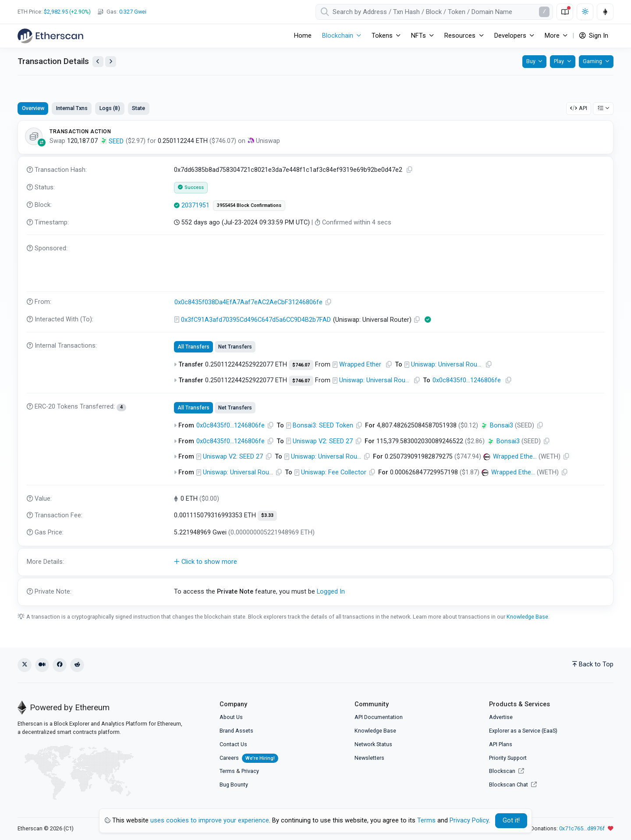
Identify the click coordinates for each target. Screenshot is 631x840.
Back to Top (593, 664)
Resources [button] (460, 36)
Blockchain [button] (338, 36)
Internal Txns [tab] (72, 108)
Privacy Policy (469, 820)
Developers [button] (510, 36)
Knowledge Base (527, 617)
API (579, 108)
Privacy (250, 771)
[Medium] (42, 665)
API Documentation (379, 717)
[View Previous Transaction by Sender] (98, 62)
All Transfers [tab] (193, 347)
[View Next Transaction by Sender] (111, 62)
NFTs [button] (418, 36)
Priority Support (508, 758)
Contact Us (233, 744)
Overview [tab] (33, 108)
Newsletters (369, 758)
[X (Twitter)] (25, 665)
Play (559, 61)
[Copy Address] (329, 302)
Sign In (594, 36)
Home (303, 36)
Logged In (331, 592)
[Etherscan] (50, 36)
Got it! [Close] (511, 820)
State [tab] (138, 108)
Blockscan (507, 771)
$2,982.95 (56, 12)
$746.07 (301, 365)
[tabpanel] (315, 363)
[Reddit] (77, 665)
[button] (315, 562)
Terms (227, 771)
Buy (531, 61)
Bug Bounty (234, 785)
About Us (231, 717)
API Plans (501, 744)
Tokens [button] (382, 36)
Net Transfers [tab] (235, 347)
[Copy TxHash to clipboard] (410, 170)
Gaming (592, 61)
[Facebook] (60, 665)
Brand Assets (236, 731)
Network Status (373, 744)
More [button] (552, 36)
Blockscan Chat (513, 785)
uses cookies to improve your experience (210, 820)
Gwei (133, 12)
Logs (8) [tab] (110, 108)
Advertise (501, 717)
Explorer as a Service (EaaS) (523, 731)
